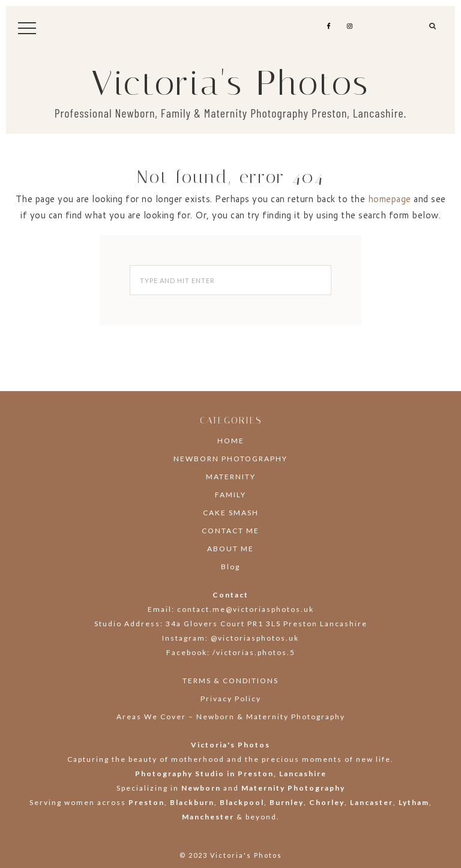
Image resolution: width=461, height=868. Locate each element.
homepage (390, 199)
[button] (433, 30)
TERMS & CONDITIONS (230, 681)
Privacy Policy (231, 699)
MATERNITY (231, 477)
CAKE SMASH (231, 513)
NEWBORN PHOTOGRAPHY (230, 459)
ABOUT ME (230, 549)
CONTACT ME (230, 531)
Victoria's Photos (230, 83)
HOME (231, 441)
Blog (230, 567)
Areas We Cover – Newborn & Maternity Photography (231, 717)
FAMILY (230, 495)
